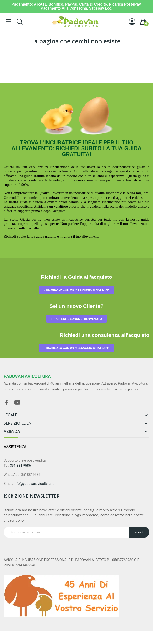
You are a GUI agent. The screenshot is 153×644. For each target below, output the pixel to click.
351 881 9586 (20, 466)
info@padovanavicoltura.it (34, 484)
